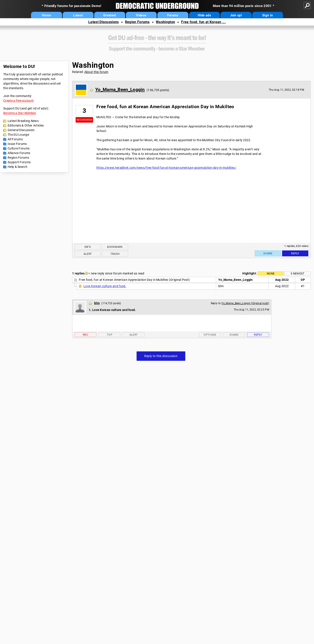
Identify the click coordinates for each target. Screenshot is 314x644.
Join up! (236, 15)
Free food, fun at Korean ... (203, 22)
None (271, 273)
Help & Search (17, 167)
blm (97, 303)
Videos (141, 15)
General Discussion (21, 130)
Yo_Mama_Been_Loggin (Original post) (245, 303)
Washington (165, 22)
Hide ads (204, 15)
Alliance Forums (19, 153)
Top (109, 335)
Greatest (110, 15)
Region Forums (137, 22)
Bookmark (115, 247)
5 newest (298, 273)
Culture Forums (19, 148)
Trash (115, 254)
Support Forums (19, 162)
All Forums (15, 139)
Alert (88, 254)
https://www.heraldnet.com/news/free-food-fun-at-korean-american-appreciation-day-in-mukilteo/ (166, 168)
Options (210, 335)
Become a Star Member (20, 113)
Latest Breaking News (23, 121)
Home (46, 15)
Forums (173, 15)
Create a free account (18, 101)
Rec (85, 335)
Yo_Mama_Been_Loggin (120, 90)
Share (268, 253)
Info (88, 247)
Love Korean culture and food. (105, 286)
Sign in (267, 15)
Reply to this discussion (161, 356)
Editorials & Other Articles (26, 125)
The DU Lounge (18, 135)
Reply (295, 253)
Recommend (84, 120)
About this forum (96, 72)
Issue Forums (17, 144)
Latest (78, 15)
